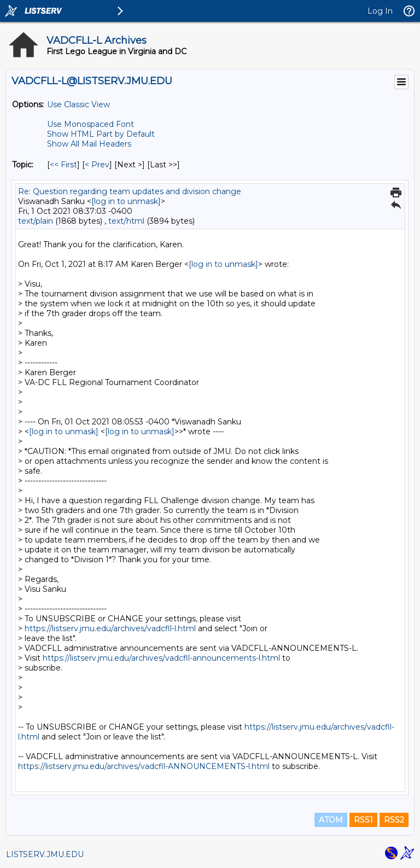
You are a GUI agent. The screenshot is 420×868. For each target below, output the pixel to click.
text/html (126, 221)
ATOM (331, 820)
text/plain (36, 221)
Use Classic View (78, 104)
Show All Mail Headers (89, 144)
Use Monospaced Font (91, 124)
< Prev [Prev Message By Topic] (97, 165)
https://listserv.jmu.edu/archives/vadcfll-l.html (110, 628)
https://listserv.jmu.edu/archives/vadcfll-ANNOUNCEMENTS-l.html (144, 766)
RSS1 (363, 820)
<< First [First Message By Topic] (63, 165)
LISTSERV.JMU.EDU (45, 854)
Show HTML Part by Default (101, 134)
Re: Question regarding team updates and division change (130, 191)
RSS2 (394, 820)
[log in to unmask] (126, 201)
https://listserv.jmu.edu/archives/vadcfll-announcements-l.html (161, 658)
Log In (380, 11)
